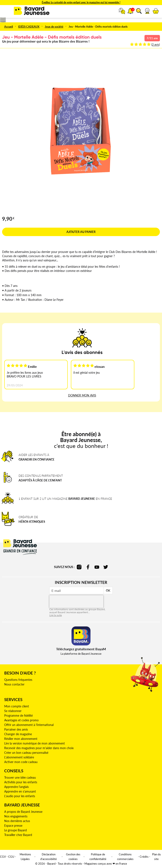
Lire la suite (56, 615)
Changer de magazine (18, 734)
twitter (106, 567)
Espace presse (13, 826)
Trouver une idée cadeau (20, 777)
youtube (97, 567)
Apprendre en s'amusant (20, 791)
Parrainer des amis (16, 729)
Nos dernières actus (17, 821)
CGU (11, 857)
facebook (88, 567)
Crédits (144, 857)
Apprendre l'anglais (16, 787)
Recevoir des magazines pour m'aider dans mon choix (39, 748)
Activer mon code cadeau (21, 762)
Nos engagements (16, 816)
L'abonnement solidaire (19, 757)
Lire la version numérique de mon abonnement (34, 743)
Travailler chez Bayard (18, 835)
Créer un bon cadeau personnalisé (26, 753)
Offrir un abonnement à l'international (29, 725)
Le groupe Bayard (16, 830)
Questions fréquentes (18, 680)
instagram (79, 567)
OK (108, 591)
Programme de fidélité (18, 715)
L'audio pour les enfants (20, 796)
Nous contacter (14, 684)
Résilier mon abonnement (21, 739)
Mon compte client (17, 706)
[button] (147, 11)
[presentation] (76, 602)
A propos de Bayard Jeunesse (23, 812)
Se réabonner (13, 711)
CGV (3, 857)
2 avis (156, 44)
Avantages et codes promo (21, 720)
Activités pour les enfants (21, 782)
